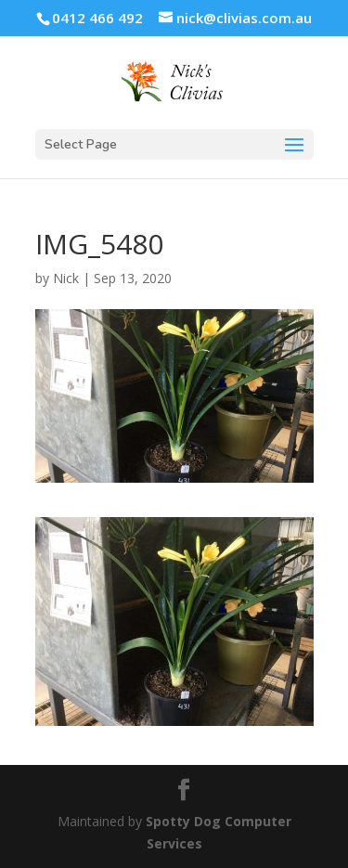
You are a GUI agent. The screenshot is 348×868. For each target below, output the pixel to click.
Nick (66, 278)
